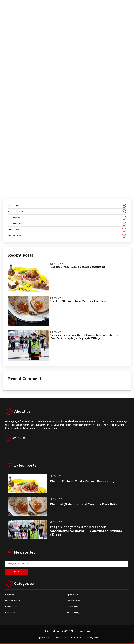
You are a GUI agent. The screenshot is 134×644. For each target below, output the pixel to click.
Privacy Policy (73, 612)
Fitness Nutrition (67, 211)
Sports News (67, 230)
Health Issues (67, 217)
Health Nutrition (67, 224)
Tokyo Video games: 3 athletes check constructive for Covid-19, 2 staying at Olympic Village (85, 337)
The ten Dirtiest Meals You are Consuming (78, 267)
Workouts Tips (67, 236)
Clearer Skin (67, 205)
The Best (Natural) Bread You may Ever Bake (79, 301)
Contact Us (10, 612)
